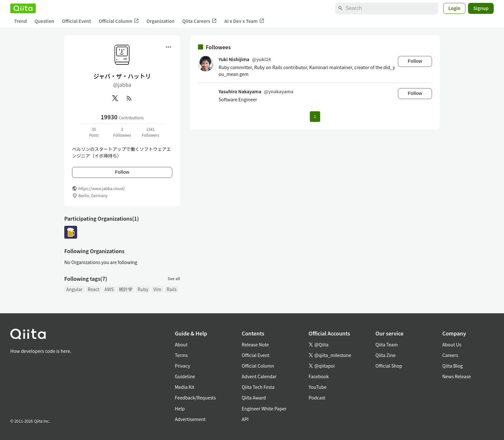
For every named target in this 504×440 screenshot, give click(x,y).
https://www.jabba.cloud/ (102, 188)
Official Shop (389, 366)
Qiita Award (254, 398)
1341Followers (150, 132)
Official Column (119, 21)
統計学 (126, 289)
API (245, 419)
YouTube (318, 387)
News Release (457, 376)
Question (44, 21)
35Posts (94, 132)
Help (180, 408)
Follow (122, 172)
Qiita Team (387, 344)
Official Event (76, 21)
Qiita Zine (386, 355)
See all (174, 278)
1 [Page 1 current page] (315, 117)
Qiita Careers (199, 21)
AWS (109, 289)
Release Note (255, 344)
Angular (74, 289)
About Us (452, 344)
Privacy (182, 366)
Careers (450, 355)
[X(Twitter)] (115, 98)
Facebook (319, 376)
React (94, 289)
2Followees (122, 132)
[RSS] (129, 98)
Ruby (143, 289)
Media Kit (185, 387)
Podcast (317, 398)
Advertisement (190, 419)
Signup (481, 8)
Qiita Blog (453, 366)
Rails (171, 289)
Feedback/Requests (195, 398)
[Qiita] (23, 8)
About (181, 344)
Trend (20, 21)
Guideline (185, 376)
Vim (157, 289)
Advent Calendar (259, 376)
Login (455, 8)
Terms (181, 355)
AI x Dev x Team (244, 21)
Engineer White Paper (264, 408)
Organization (161, 21)
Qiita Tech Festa (258, 387)
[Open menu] (168, 47)
